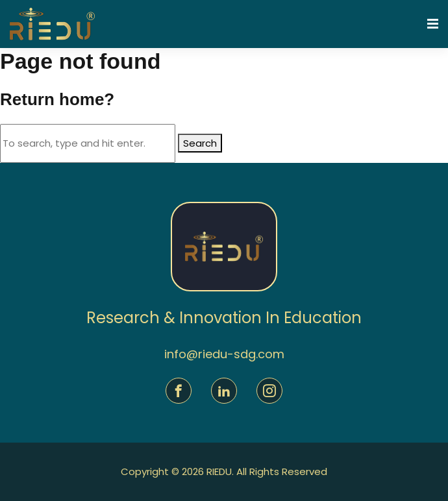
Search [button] (200, 143)
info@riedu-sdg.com (224, 354)
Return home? (57, 99)
